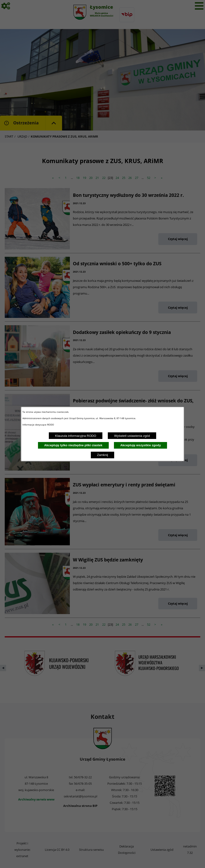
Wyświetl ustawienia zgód (132, 436)
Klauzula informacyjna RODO (76, 436)
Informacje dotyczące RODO (39, 425)
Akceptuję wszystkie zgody (141, 445)
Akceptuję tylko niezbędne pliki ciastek (73, 445)
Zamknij (102, 455)
